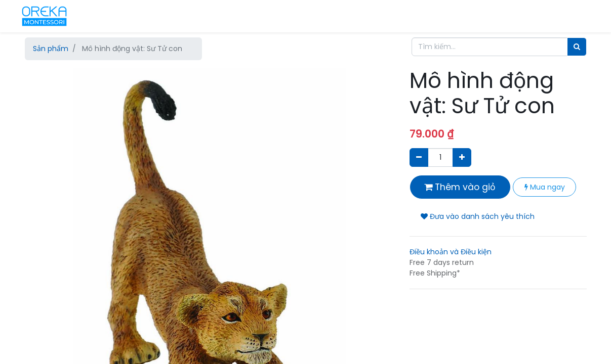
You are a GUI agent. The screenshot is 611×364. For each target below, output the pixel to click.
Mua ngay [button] (545, 187)
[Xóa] (419, 157)
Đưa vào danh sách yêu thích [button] (478, 216)
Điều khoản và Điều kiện (451, 252)
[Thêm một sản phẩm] (462, 157)
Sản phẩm (51, 49)
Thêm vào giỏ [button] (460, 187)
